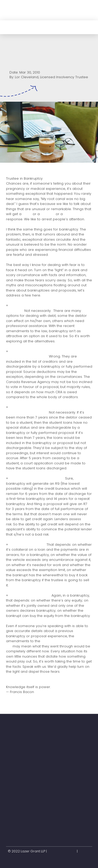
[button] (87, 10)
